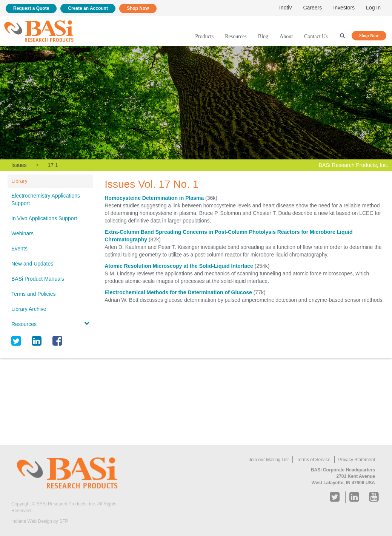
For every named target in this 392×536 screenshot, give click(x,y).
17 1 (53, 165)
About (286, 36)
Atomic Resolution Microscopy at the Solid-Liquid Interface (179, 266)
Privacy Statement (357, 460)
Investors (344, 8)
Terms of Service (313, 460)
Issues (19, 165)
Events (19, 249)
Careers (312, 8)
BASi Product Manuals (38, 279)
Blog (263, 36)
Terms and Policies (34, 294)
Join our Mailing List (269, 460)
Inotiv (285, 8)
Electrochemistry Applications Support (46, 199)
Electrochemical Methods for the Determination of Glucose (178, 292)
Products (204, 36)
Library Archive (29, 309)
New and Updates (32, 264)
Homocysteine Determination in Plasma (154, 198)
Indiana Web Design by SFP (40, 521)
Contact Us (316, 36)
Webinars (22, 233)
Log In (373, 8)
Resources (236, 36)
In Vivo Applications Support (44, 218)
